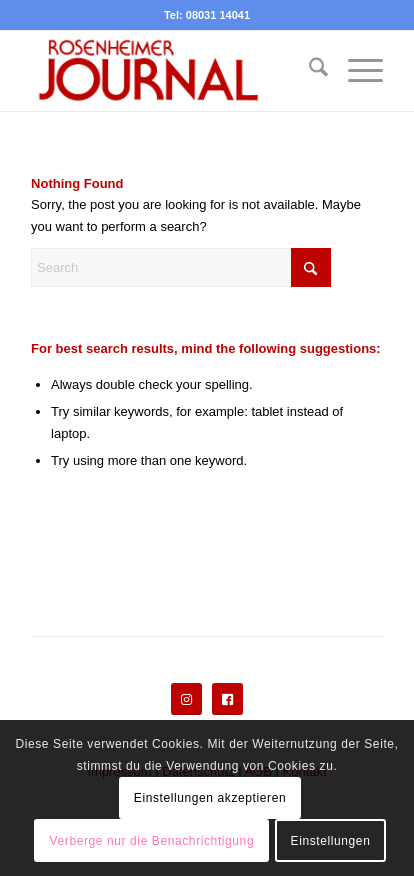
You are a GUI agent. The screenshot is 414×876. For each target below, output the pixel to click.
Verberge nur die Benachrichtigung (152, 841)
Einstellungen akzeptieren (210, 798)
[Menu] (355, 71)
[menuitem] (308, 71)
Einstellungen (331, 841)
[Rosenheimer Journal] (172, 71)
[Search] (308, 71)
